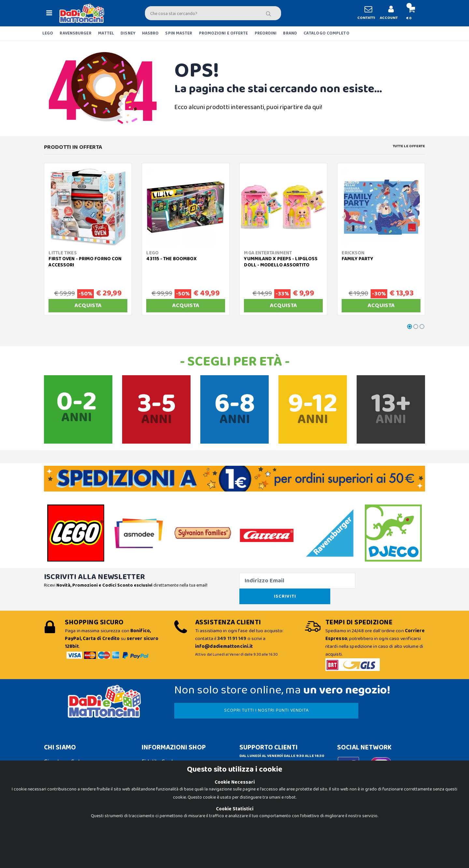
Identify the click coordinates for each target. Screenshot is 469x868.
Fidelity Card (157, 746)
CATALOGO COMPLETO (327, 33)
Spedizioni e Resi (162, 770)
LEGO (48, 33)
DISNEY (128, 33)
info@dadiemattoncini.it (270, 754)
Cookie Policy (61, 814)
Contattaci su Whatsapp (277, 767)
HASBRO (150, 33)
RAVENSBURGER (75, 33)
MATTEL (106, 33)
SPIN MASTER (179, 33)
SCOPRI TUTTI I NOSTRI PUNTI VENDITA (237, 695)
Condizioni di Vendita (168, 758)
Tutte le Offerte (409, 146)
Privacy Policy (61, 826)
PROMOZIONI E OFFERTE (224, 33)
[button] (409, 13)
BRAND (290, 33)
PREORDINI (266, 33)
